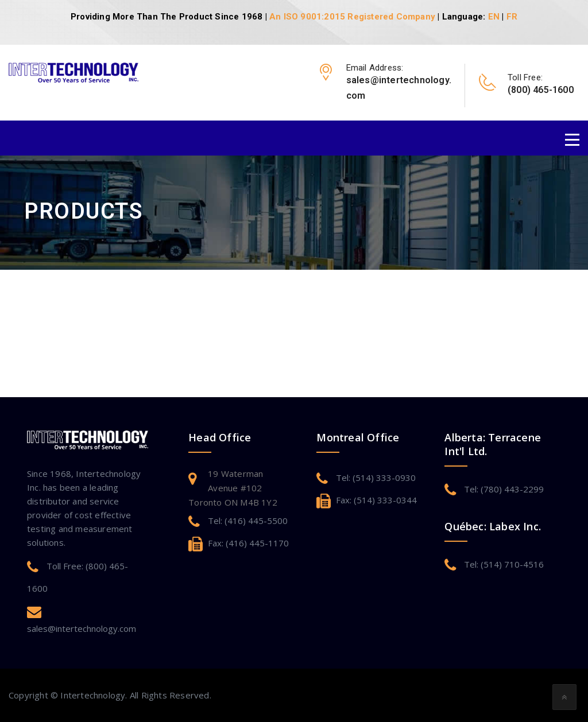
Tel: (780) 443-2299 (504, 489)
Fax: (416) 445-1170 (248, 543)
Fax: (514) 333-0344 (376, 500)
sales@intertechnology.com (82, 628)
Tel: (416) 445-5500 (248, 521)
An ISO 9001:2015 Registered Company (352, 17)
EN (494, 17)
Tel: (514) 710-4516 (504, 564)
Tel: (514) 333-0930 (376, 478)
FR (512, 17)
